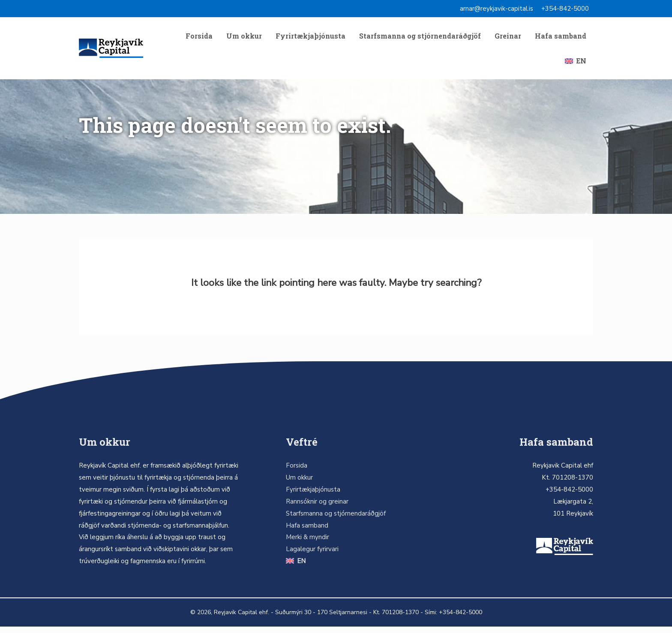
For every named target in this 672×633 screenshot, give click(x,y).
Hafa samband (561, 37)
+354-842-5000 (565, 9)
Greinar (508, 37)
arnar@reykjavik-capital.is (496, 9)
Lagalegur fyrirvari (312, 556)
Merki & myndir (307, 544)
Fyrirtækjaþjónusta (310, 37)
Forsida (199, 37)
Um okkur (244, 37)
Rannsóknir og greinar (317, 508)
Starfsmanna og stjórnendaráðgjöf (420, 37)
